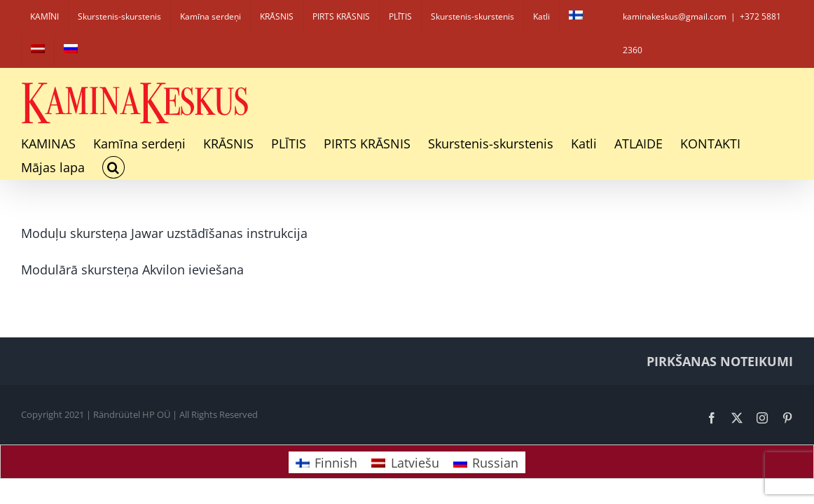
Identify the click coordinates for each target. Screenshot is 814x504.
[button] (113, 167)
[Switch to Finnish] (576, 17)
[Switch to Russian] (71, 50)
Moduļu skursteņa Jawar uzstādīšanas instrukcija (164, 233)
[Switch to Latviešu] (405, 462)
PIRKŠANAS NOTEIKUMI (720, 361)
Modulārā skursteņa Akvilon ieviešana (132, 269)
